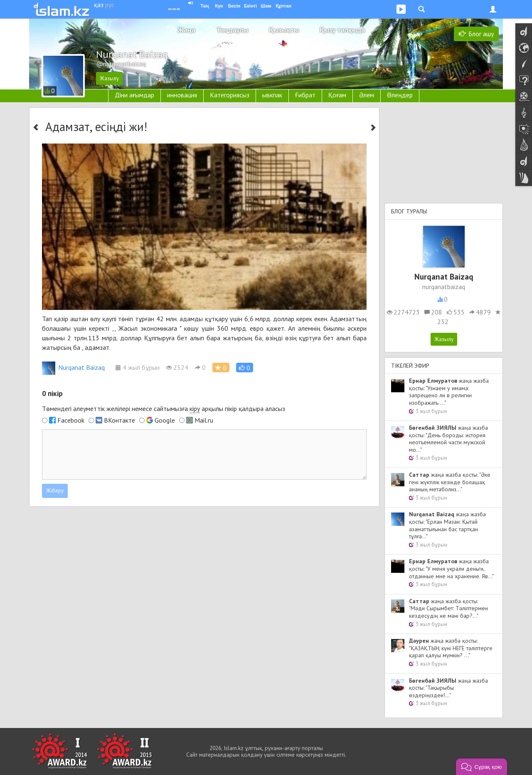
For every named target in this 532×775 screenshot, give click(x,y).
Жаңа (186, 30)
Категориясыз (230, 95)
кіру (195, 409)
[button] (245, 368)
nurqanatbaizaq (444, 287)
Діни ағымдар (134, 95)
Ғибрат (305, 95)
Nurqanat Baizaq (73, 367)
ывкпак (272, 95)
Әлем (367, 95)
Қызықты (284, 30)
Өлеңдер (400, 95)
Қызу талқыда (342, 30)
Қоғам (337, 95)
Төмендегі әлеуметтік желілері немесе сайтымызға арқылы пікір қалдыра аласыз (164, 409)
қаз (99, 5)
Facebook (71, 420)
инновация (182, 95)
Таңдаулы (232, 30)
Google (165, 420)
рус (110, 5)
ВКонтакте (119, 420)
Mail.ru (204, 420)
